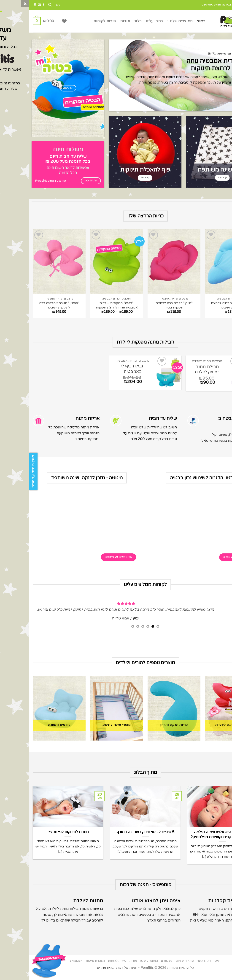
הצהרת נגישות (66, 966)
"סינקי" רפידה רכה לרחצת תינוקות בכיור (145, 305)
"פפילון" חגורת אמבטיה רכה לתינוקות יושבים (30, 305)
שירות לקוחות (75, 21)
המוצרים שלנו (150, 21)
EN (29, 5)
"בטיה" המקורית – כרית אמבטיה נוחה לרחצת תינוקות (87, 305)
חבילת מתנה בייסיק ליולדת (178, 369)
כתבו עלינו (125, 21)
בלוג (109, 21)
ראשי (172, 21)
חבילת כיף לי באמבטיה (103, 369)
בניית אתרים (76, 973)
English (47, 966)
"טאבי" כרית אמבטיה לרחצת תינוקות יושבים (202, 305)
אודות (96, 21)
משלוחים (138, 966)
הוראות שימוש (156, 966)
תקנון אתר (175, 966)
